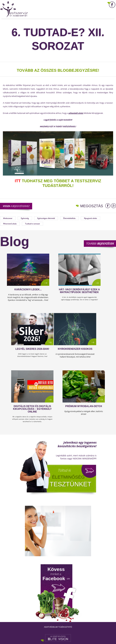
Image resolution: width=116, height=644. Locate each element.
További (100, 243)
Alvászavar (8, 218)
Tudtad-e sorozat (32, 224)
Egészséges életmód (46, 218)
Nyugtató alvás (90, 218)
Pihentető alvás (10, 224)
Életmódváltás (69, 218)
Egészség (25, 218)
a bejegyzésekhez (16, 206)
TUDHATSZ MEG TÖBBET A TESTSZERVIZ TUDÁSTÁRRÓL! (58, 183)
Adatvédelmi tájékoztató (58, 627)
